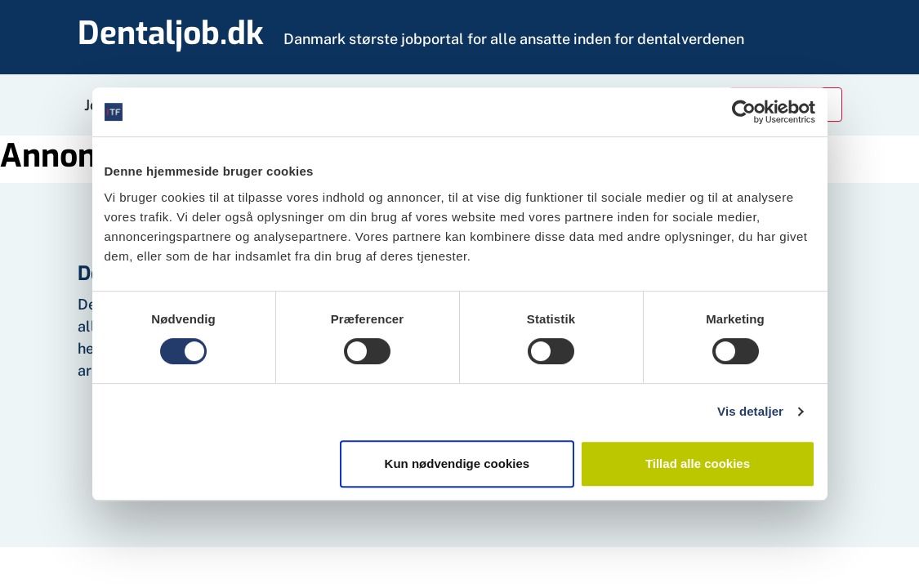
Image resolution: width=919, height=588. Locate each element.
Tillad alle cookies (698, 463)
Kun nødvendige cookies (457, 463)
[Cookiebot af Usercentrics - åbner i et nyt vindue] (744, 112)
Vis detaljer (750, 411)
